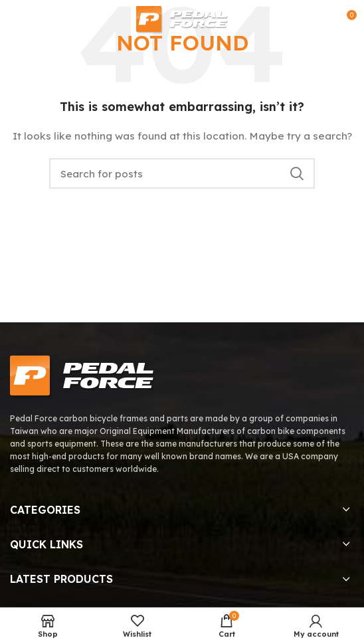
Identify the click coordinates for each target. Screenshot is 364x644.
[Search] (182, 173)
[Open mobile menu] (16, 20)
